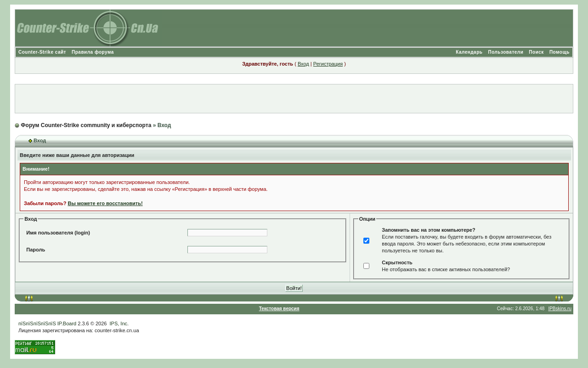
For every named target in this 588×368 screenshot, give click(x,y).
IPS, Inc (119, 323)
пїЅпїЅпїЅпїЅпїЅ (37, 323)
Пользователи (506, 52)
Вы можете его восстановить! (105, 203)
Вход (303, 64)
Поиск (536, 52)
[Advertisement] (294, 99)
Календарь (469, 52)
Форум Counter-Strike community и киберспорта (86, 125)
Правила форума (93, 52)
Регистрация (328, 64)
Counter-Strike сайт (42, 52)
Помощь (560, 52)
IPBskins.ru (560, 309)
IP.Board (67, 323)
